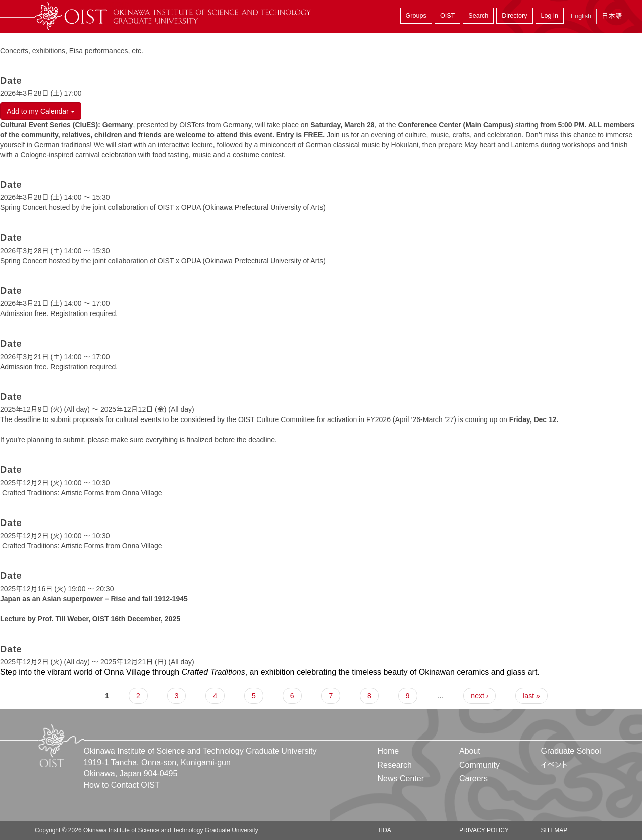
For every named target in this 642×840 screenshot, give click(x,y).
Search (478, 16)
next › (479, 696)
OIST (447, 16)
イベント (554, 765)
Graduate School (571, 751)
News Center (401, 778)
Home (389, 751)
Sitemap (554, 830)
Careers (473, 778)
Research (395, 765)
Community (479, 765)
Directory (514, 16)
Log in (550, 16)
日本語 (612, 16)
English (581, 16)
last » (531, 696)
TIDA (385, 830)
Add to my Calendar (41, 111)
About (470, 751)
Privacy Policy (484, 830)
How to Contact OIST (122, 785)
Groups (416, 16)
